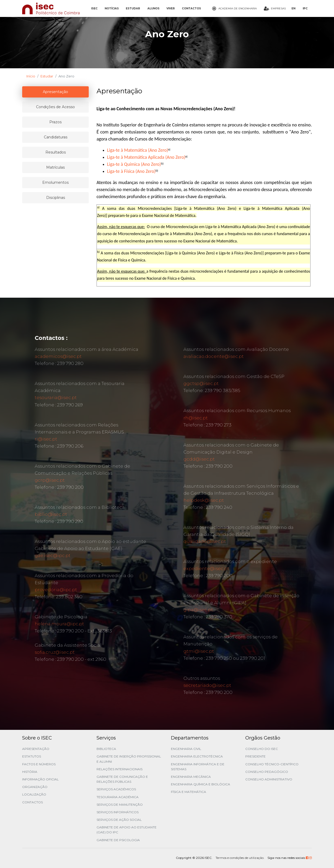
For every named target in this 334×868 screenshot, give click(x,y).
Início (31, 76)
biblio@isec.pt (51, 514)
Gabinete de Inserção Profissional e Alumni (129, 759)
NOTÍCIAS (112, 8)
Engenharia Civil (186, 749)
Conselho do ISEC (262, 749)
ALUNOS (153, 8)
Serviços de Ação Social (119, 820)
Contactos (32, 802)
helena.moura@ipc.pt (59, 624)
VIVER (171, 8)
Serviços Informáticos (118, 812)
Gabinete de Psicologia (118, 840)
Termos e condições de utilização (240, 858)
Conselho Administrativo (269, 779)
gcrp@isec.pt (50, 480)
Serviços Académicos (116, 789)
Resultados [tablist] (56, 152)
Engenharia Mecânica (191, 777)
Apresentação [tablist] (55, 92)
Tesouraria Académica (118, 797)
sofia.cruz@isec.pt (55, 652)
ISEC (94, 8)
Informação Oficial (40, 779)
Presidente (255, 756)
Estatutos (32, 756)
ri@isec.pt (46, 439)
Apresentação (36, 749)
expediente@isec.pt (206, 569)
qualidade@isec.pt (205, 541)
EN (293, 8)
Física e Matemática (189, 792)
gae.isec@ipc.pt (53, 555)
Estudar (47, 76)
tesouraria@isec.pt (56, 398)
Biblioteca (106, 749)
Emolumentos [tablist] (55, 182)
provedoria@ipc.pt (56, 590)
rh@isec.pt (196, 418)
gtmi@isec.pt (199, 651)
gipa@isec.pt (198, 610)
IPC (305, 8)
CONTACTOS (191, 8)
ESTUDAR (133, 8)
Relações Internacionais (120, 769)
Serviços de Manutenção (120, 805)
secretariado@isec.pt (207, 685)
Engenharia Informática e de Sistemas (198, 767)
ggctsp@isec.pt (201, 383)
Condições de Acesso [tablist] (55, 107)
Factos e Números (39, 764)
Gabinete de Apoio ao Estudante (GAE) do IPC (127, 830)
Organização (35, 787)
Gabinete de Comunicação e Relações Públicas (122, 779)
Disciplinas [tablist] (56, 198)
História (30, 772)
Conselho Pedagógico (267, 772)
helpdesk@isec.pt (204, 500)
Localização (34, 794)
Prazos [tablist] (55, 122)
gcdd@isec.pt (199, 459)
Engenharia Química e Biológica (201, 784)
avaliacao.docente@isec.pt (214, 356)
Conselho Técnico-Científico (272, 764)
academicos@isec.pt (58, 356)
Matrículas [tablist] (55, 167)
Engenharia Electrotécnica (197, 756)
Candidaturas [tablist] (56, 137)
